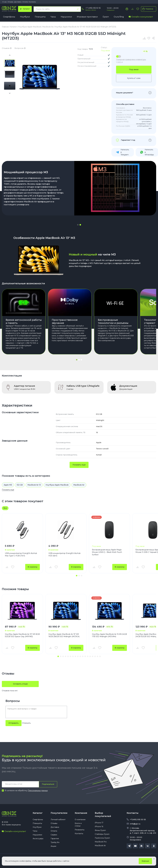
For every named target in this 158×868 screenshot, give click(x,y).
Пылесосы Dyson (102, 838)
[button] (78, 225)
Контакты (32, 2)
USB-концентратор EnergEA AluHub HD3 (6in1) (64, 554)
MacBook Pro (101, 842)
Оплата (25, 2)
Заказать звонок (91, 10)
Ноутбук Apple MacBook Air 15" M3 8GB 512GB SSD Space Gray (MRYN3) (22, 635)
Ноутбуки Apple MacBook (57, 485)
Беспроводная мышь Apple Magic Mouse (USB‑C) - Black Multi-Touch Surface (107, 552)
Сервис (54, 835)
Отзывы (10, 2)
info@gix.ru (135, 824)
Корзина (147, 9)
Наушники (66, 17)
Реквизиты (80, 830)
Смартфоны (9, 17)
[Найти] (78, 9)
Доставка (18, 2)
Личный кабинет (58, 820)
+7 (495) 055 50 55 (93, 8)
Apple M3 (8, 485)
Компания (81, 813)
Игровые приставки (87, 17)
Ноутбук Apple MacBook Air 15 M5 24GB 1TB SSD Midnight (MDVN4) (109, 635)
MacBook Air (79, 485)
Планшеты (40, 17)
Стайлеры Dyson (102, 834)
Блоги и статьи (78, 825)
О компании (80, 820)
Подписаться (48, 784)
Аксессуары (38, 839)
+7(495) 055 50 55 (138, 820)
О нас (5, 2)
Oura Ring (119, 17)
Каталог (38, 813)
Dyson (106, 17)
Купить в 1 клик (134, 78)
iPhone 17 (99, 823)
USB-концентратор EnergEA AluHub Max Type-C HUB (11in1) (21, 554)
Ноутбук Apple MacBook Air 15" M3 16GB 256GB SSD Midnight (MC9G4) (64, 635)
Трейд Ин (55, 842)
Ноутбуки (25, 17)
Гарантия (55, 839)
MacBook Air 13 (34, 485)
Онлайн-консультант (141, 17)
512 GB (20, 485)
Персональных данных (38, 791)
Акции (53, 846)
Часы (53, 17)
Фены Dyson (100, 830)
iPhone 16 (99, 827)
